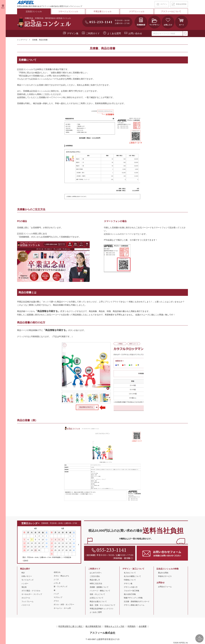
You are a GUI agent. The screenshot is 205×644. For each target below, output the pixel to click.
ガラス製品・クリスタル (31, 590)
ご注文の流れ (95, 576)
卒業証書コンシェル (102, 11)
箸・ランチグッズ (61, 586)
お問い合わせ (135, 33)
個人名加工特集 (130, 594)
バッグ (56, 594)
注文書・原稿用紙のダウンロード (137, 601)
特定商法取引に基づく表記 (71, 626)
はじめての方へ (96, 573)
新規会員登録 (181, 4)
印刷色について (130, 580)
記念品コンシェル (34, 11)
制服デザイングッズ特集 (133, 598)
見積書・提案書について (99, 587)
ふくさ (56, 579)
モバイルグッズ (27, 580)
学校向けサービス (165, 576)
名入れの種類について (132, 576)
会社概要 (143, 626)
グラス (56, 601)
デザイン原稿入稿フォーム (134, 605)
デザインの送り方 (131, 587)
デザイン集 (73, 33)
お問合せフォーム (165, 586)
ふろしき (57, 583)
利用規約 (132, 626)
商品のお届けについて (98, 601)
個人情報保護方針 (93, 626)
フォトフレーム (27, 601)
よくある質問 (114, 33)
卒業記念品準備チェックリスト (102, 608)
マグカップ (58, 597)
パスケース (26, 605)
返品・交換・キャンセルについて (102, 605)
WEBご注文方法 (96, 583)
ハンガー (25, 583)
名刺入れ (57, 572)
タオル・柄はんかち (61, 576)
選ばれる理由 (163, 573)
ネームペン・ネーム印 (62, 608)
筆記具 (24, 587)
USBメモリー (27, 576)
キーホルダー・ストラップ (32, 594)
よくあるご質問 (96, 612)
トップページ (22, 40)
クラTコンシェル (137, 11)
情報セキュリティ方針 (114, 626)
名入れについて (130, 573)
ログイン (164, 4)
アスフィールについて (171, 11)
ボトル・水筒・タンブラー (64, 604)
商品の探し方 (95, 580)
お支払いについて (97, 598)
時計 (23, 573)
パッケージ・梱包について (100, 590)
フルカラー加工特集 (132, 590)
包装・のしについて (97, 594)
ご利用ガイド (93, 33)
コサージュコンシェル (68, 11)
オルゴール (26, 598)
